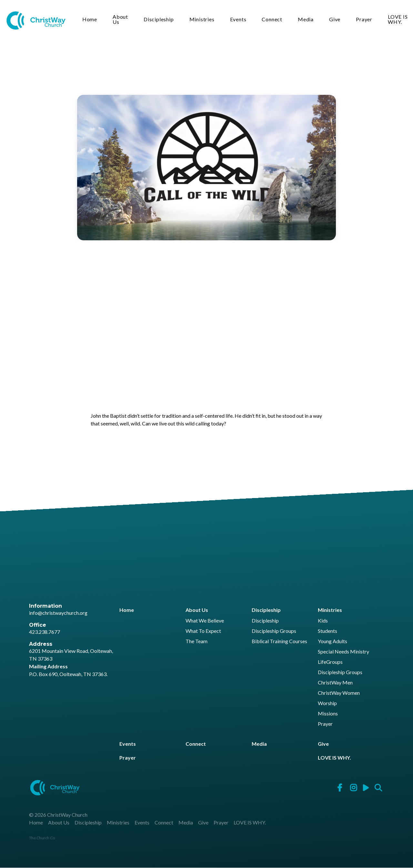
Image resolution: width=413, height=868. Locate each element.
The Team (196, 641)
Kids (323, 621)
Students (327, 631)
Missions (328, 714)
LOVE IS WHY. (395, 20)
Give (335, 20)
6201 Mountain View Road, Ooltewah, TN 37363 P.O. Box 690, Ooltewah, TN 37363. (71, 663)
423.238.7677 (45, 632)
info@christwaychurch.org (58, 613)
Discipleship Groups (274, 631)
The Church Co (42, 838)
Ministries (202, 20)
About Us (121, 20)
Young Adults (332, 641)
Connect (273, 20)
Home (90, 20)
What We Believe (205, 621)
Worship (327, 703)
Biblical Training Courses (279, 641)
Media (306, 20)
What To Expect (203, 631)
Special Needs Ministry (343, 652)
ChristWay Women (339, 693)
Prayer (364, 20)
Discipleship (159, 20)
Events (239, 20)
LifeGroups (330, 662)
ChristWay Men (335, 683)
